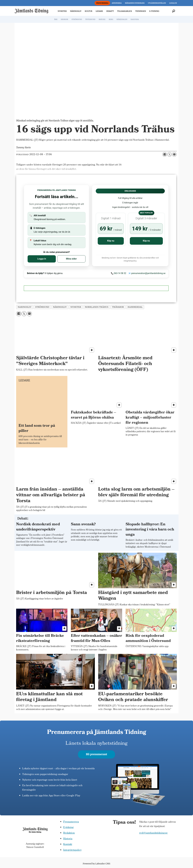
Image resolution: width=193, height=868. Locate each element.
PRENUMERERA (102, 3)
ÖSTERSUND (90, 19)
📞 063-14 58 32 (119, 273)
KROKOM (64, 19)
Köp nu (111, 241)
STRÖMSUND (77, 19)
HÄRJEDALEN (122, 19)
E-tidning (68, 828)
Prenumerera (71, 822)
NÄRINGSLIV (76, 11)
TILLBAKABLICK (125, 11)
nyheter (76, 307)
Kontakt (68, 844)
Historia (68, 839)
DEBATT (110, 11)
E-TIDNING (154, 11)
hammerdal (135, 307)
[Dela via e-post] (174, 154)
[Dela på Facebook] (165, 154)
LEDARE (99, 11)
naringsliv (25, 307)
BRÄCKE (102, 19)
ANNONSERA (117, 3)
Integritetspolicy (72, 850)
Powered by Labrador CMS (96, 864)
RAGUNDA (135, 19)
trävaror (118, 307)
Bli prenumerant (97, 754)
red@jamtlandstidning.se (153, 833)
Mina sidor (71, 259)
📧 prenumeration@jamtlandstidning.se (147, 273)
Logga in (42, 259)
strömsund (42, 307)
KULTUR (89, 11)
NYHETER (62, 11)
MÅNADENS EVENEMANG (135, 3)
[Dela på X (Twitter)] (169, 154)
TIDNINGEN (141, 11)
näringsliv (60, 307)
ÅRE (56, 19)
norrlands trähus (97, 307)
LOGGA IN (173, 3)
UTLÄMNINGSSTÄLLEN (157, 3)
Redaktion (69, 833)
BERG (111, 19)
